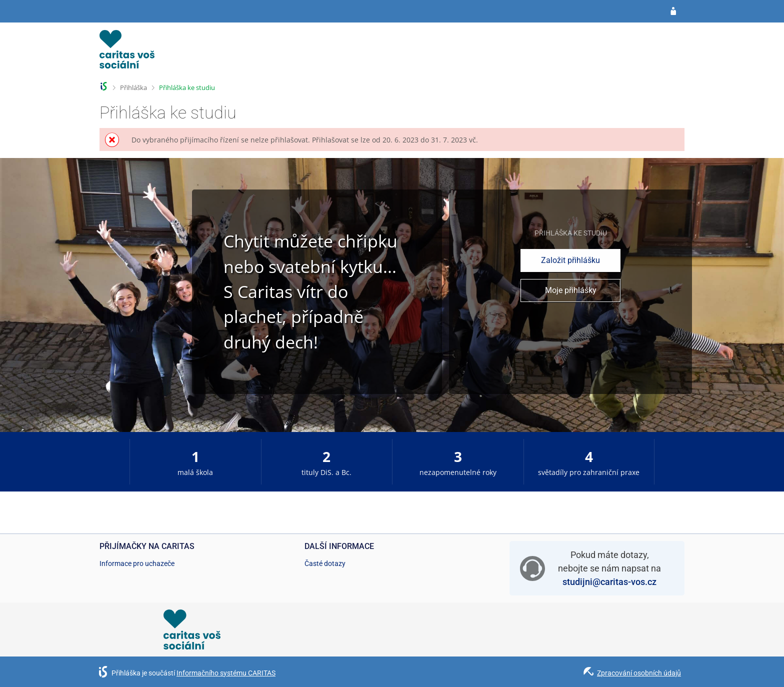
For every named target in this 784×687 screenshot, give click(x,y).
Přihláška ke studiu (187, 87)
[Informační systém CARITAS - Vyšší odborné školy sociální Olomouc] (127, 52)
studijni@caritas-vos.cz (609, 582)
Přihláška (133, 87)
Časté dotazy (325, 563)
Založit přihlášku (570, 260)
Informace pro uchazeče (137, 563)
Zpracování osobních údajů (639, 673)
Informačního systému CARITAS (226, 673)
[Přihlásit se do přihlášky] (673, 11)
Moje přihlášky (571, 290)
